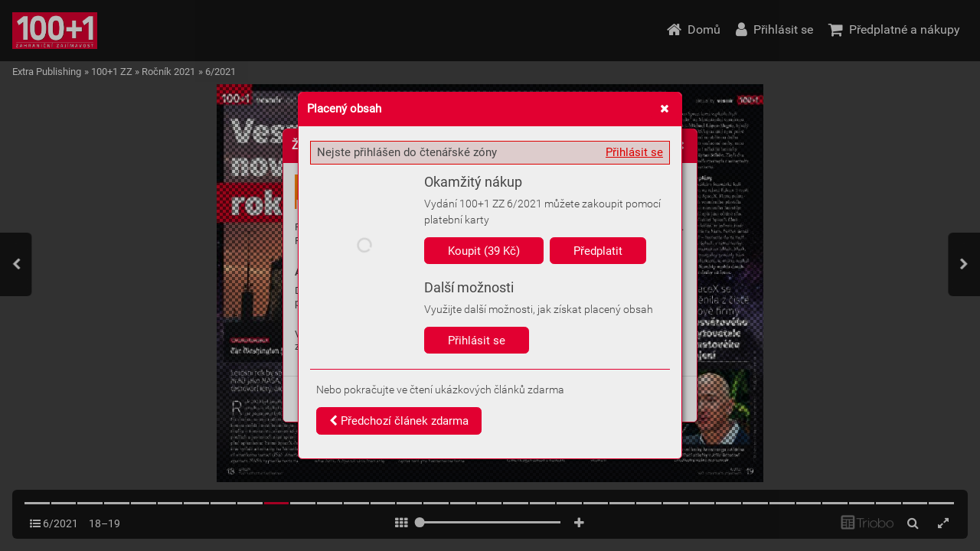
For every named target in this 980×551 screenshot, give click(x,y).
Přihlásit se (634, 152)
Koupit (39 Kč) (484, 251)
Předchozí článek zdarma (399, 421)
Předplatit (598, 251)
